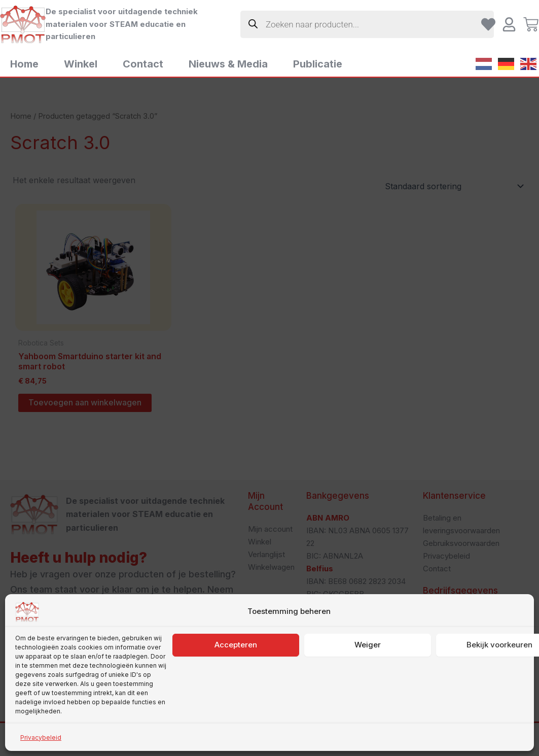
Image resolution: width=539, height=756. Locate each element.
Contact (143, 64)
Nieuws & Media (228, 64)
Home (24, 64)
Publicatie (318, 64)
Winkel (81, 64)
